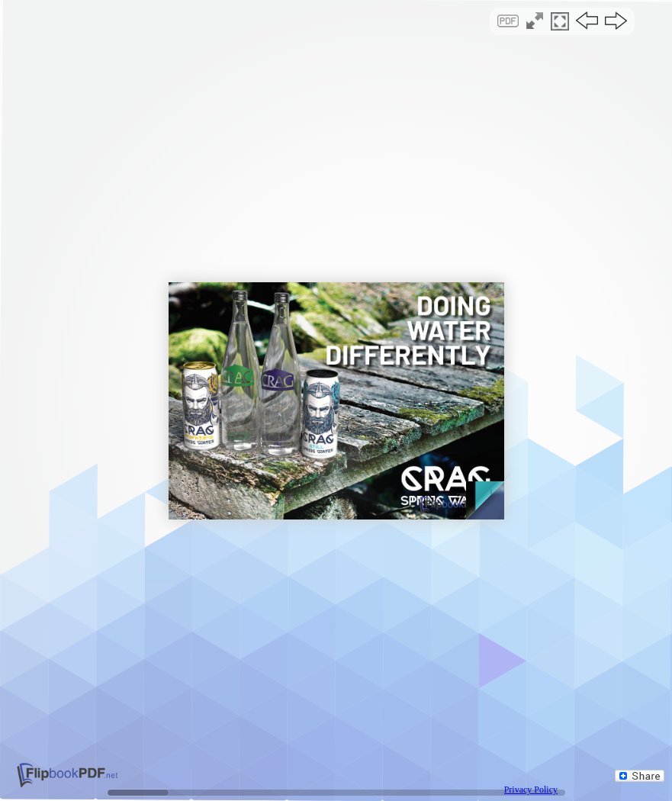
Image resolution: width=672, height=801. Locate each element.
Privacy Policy (531, 790)
